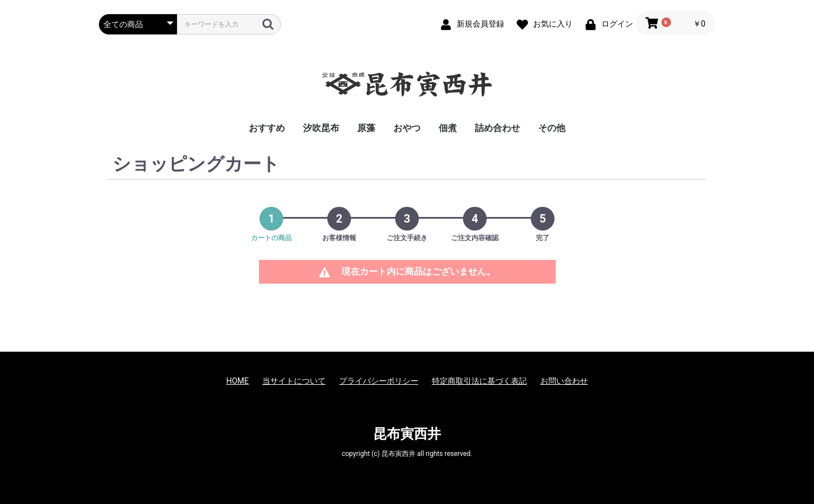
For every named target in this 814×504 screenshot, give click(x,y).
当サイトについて (294, 381)
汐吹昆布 (321, 128)
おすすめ (267, 128)
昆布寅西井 (407, 434)
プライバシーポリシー (379, 381)
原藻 (366, 128)
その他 (552, 128)
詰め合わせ (497, 128)
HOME (237, 381)
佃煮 (448, 128)
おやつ (407, 128)
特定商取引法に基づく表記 (479, 381)
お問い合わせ (564, 381)
